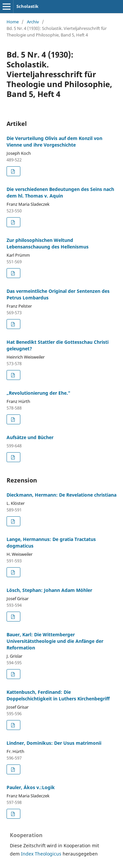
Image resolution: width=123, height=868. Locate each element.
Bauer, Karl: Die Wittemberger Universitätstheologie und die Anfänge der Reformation (55, 641)
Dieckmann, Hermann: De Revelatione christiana (61, 495)
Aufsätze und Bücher (30, 437)
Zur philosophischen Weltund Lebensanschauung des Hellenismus (48, 243)
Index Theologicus (42, 854)
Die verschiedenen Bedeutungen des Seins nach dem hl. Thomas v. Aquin (60, 192)
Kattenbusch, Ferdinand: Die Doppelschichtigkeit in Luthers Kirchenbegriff (58, 695)
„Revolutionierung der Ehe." (39, 393)
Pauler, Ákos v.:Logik (31, 787)
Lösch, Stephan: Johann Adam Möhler (49, 590)
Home (13, 22)
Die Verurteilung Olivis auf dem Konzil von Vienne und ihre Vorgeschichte (54, 141)
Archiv (33, 22)
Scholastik (27, 6)
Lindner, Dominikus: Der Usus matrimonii (54, 743)
